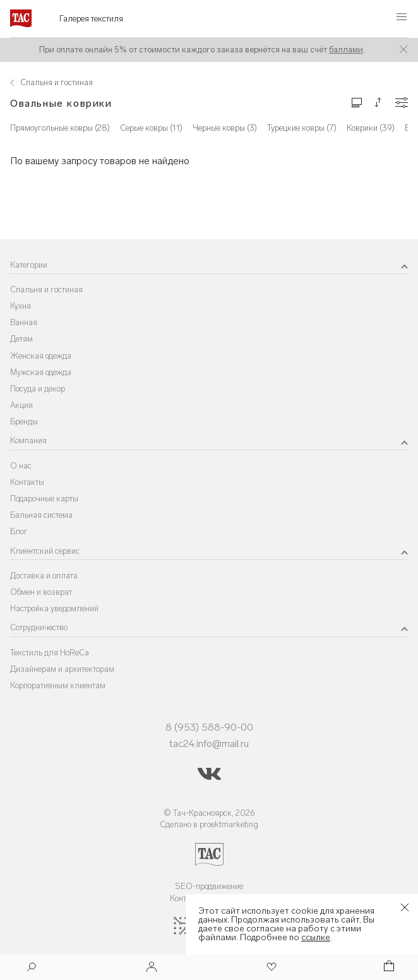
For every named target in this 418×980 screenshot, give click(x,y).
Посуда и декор (38, 389)
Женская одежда (41, 356)
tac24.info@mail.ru (209, 744)
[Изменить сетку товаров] (357, 102)
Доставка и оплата (44, 576)
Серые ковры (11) (151, 128)
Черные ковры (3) (225, 128)
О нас (21, 466)
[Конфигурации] (402, 103)
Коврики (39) (371, 128)
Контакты (27, 482)
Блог (19, 531)
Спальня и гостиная (46, 290)
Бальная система (41, 515)
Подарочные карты (44, 499)
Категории (29, 265)
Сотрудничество (39, 627)
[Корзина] (388, 968)
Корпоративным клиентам (58, 685)
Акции (21, 405)
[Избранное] (270, 968)
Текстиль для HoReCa (50, 653)
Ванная (24, 322)
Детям (21, 339)
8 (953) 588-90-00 (209, 727)
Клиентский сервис (45, 551)
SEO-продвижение (209, 886)
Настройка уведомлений (54, 608)
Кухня (21, 306)
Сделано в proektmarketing (209, 824)
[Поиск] (32, 968)
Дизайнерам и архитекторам (62, 669)
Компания (28, 440)
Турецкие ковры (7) (302, 128)
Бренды (24, 421)
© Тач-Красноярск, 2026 (209, 813)
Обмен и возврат (41, 592)
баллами (346, 50)
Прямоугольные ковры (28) (60, 128)
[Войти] (152, 968)
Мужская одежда (41, 372)
